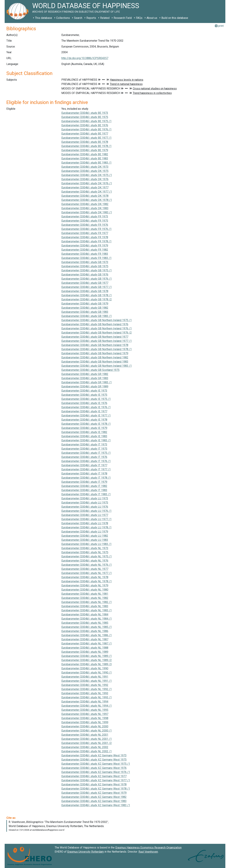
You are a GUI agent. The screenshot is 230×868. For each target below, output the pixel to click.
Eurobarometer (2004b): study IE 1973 (84, 391)
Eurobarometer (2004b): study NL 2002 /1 (87, 751)
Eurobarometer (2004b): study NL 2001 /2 (87, 743)
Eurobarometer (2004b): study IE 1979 (84, 428)
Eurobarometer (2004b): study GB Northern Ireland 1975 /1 (97, 320)
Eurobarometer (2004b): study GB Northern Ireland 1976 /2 (97, 333)
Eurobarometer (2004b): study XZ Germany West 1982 (94, 797)
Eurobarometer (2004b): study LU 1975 (85, 503)
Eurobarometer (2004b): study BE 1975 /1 (86, 121)
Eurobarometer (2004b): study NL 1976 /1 (87, 565)
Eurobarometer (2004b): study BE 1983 (85, 158)
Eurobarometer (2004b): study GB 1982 (85, 308)
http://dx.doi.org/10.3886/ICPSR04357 (85, 58)
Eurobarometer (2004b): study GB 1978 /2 (87, 299)
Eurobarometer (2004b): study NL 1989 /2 (87, 660)
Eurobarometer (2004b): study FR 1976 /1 (86, 229)
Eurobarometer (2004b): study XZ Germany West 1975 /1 (96, 764)
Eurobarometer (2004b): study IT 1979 (84, 482)
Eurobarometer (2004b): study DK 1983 (85, 208)
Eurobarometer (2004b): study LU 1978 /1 (86, 527)
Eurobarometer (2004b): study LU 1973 (85, 498)
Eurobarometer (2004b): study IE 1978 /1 (86, 424)
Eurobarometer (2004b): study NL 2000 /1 (87, 731)
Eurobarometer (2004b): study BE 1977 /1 (86, 138)
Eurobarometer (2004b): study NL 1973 (85, 548)
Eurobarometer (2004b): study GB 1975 (85, 266)
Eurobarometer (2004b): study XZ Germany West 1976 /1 (96, 772)
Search (78, 18)
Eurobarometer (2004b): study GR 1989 (85, 386)
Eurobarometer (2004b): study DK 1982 (85, 204)
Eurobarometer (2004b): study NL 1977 (85, 569)
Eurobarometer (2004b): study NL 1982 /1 (87, 602)
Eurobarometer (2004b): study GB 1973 (85, 262)
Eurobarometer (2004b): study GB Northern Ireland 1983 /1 (97, 366)
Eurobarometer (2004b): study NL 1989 (85, 652)
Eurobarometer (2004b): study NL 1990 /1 (87, 673)
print (219, 26)
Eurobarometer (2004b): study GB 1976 (85, 275)
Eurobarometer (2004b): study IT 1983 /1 (86, 494)
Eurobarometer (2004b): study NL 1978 (85, 577)
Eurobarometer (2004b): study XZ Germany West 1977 (94, 776)
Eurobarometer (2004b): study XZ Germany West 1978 (94, 784)
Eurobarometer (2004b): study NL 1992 (85, 685)
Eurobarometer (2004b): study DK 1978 (85, 196)
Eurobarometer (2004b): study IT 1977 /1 (86, 469)
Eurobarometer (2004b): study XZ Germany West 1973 (94, 755)
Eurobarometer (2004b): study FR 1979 (85, 246)
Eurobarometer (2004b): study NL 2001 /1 (87, 739)
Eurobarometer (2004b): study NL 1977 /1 (87, 573)
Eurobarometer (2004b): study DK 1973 (85, 167)
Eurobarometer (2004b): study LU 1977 (85, 515)
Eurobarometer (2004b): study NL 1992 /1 (87, 689)
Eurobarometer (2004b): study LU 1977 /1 (86, 519)
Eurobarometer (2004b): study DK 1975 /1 (87, 175)
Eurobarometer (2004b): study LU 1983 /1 (86, 544)
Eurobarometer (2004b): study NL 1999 (85, 722)
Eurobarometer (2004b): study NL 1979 (85, 585)
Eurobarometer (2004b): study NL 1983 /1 (87, 610)
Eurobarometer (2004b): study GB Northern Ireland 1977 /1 (97, 341)
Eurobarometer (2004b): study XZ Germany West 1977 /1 (96, 780)
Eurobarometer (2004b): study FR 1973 (85, 217)
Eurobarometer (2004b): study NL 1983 (85, 606)
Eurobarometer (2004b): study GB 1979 (85, 304)
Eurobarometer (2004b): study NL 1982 (85, 598)
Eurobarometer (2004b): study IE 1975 (84, 395)
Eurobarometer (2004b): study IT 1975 (84, 449)
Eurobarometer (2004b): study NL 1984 (85, 615)
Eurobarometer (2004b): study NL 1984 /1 (87, 619)
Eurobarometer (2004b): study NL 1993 (85, 693)
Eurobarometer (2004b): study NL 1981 (85, 594)
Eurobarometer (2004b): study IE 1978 (84, 420)
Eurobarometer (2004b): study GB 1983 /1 (87, 316)
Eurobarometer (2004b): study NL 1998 (85, 718)
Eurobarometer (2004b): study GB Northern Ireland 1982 (95, 357)
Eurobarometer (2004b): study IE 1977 (84, 411)
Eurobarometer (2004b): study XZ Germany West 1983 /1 (96, 805)
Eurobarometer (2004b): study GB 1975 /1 (87, 270)
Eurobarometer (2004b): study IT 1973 (84, 445)
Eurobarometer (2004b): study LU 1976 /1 (86, 511)
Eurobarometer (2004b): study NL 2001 (85, 735)
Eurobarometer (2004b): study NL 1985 (85, 623)
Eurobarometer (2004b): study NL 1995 (85, 710)
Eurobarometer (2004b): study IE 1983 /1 (86, 440)
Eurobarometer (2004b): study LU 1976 (85, 507)
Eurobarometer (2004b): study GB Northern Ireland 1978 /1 (97, 349)
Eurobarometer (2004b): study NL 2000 (85, 726)
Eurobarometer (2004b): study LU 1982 (85, 536)
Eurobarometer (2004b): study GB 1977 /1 (87, 287)
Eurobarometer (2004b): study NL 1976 (85, 561)
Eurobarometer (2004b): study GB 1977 (85, 283)
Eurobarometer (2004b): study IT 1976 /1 (86, 461)
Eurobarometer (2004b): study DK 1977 (85, 188)
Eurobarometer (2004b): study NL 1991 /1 (87, 681)
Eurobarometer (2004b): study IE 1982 (84, 432)
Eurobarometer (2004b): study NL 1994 (85, 702)
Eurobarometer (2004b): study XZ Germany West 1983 (94, 801)
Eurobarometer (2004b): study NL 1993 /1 (87, 697)
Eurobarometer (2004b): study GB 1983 (85, 312)
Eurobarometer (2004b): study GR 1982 (85, 374)
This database (44, 18)
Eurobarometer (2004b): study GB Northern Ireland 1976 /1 (97, 328)
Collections (63, 18)
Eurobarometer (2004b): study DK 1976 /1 (87, 183)
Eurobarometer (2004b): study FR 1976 (85, 225)
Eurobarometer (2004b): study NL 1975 (85, 552)
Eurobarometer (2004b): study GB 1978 (85, 291)
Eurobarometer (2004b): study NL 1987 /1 (87, 644)
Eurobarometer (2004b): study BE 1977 (85, 134)
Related (105, 18)
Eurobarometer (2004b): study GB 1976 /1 (87, 279)
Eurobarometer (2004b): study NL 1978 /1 (87, 581)
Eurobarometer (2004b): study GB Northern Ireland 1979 (95, 353)
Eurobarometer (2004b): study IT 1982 (84, 486)
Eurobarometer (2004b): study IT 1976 (84, 457)
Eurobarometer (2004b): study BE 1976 (85, 125)
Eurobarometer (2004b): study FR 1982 (85, 250)
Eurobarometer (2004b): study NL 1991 (85, 677)
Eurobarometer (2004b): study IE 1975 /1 (86, 399)
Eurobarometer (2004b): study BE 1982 (85, 154)
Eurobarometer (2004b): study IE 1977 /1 (86, 416)
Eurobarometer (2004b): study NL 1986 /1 (87, 635)
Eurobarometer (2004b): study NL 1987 (85, 639)
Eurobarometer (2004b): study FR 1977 (85, 233)
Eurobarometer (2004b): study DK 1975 (85, 171)
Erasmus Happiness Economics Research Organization (148, 848)
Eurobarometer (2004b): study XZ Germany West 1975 (94, 760)
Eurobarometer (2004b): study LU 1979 (85, 532)
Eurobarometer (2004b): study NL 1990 (85, 668)
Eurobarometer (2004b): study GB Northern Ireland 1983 (95, 362)
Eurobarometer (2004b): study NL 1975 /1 (87, 556)
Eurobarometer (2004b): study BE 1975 (85, 117)
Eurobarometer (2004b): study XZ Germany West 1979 (94, 793)
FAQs (139, 18)
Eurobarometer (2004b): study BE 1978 (85, 142)
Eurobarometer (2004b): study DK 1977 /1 (87, 192)
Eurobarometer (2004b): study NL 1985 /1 (87, 627)
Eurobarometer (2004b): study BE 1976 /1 (86, 129)
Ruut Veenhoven (148, 852)
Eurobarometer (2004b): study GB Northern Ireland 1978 (95, 345)
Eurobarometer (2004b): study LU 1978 (85, 523)
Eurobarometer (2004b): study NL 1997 (85, 714)
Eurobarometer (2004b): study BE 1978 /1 (86, 146)
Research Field (123, 18)
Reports (91, 18)
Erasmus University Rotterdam (86, 852)
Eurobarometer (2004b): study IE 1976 (84, 403)
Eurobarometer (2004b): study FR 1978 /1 (86, 241)
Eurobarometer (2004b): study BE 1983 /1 (86, 163)
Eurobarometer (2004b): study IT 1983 (84, 490)
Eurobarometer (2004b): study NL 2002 (85, 747)
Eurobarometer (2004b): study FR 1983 (85, 254)
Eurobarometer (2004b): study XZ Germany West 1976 (94, 768)
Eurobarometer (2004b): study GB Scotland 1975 (90, 370)
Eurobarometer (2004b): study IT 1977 (84, 465)
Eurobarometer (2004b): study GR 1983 (85, 378)
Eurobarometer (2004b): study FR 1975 (85, 221)
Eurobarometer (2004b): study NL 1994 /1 (87, 706)
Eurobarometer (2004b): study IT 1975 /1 (86, 453)
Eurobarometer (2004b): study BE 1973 (85, 113)
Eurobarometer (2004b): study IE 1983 (84, 436)
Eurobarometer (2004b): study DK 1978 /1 (87, 200)
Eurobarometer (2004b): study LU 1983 (85, 540)
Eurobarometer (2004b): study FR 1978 (85, 237)
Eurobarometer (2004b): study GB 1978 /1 (87, 295)
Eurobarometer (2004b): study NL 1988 (85, 648)
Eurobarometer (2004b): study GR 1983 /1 (87, 382)
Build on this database (175, 18)
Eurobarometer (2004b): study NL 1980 (85, 590)
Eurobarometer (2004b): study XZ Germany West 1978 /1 (96, 789)
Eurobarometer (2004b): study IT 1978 (84, 474)
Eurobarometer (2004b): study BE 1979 (85, 150)
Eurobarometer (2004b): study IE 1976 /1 (86, 407)
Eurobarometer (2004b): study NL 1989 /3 (87, 664)
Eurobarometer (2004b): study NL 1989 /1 (87, 656)
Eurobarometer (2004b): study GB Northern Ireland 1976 (95, 324)
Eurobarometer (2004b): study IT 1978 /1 (86, 478)
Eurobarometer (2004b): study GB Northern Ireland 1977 (95, 337)
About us (152, 18)
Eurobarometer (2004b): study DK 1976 (85, 179)
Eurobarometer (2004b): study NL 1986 (85, 631)
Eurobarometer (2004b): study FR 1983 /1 (86, 258)
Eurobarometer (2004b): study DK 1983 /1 (87, 212)
